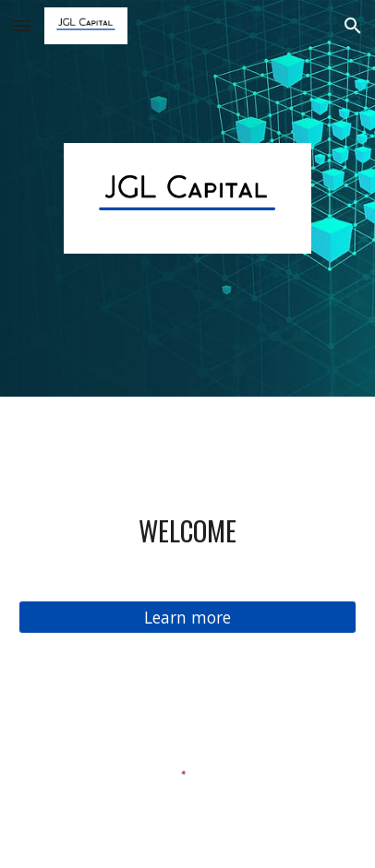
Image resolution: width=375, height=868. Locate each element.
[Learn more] (187, 618)
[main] (187, 530)
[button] (22, 25)
